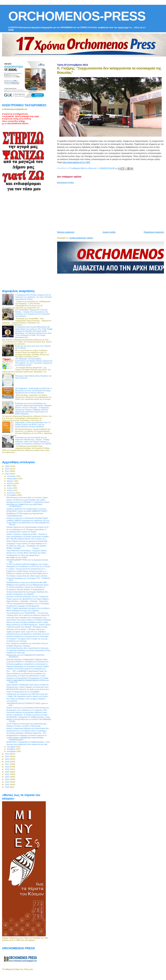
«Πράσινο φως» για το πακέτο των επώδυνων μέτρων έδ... (28, 615)
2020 (7, 772)
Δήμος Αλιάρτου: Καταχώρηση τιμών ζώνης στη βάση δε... (28, 685)
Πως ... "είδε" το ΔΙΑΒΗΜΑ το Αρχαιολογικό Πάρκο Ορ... (27, 671)
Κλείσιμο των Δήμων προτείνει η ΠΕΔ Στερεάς (24, 726)
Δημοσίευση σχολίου (65, 182)
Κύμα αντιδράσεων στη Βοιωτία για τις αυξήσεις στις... (27, 673)
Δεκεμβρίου (12, 751)
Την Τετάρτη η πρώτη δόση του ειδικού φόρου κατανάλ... (27, 576)
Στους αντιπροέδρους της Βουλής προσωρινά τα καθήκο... (28, 536)
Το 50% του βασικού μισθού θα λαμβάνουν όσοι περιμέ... (28, 564)
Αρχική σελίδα (109, 232)
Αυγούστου (12, 493)
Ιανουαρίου (12, 476)
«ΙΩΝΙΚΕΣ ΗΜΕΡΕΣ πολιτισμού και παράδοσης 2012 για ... (29, 520)
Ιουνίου (10, 488)
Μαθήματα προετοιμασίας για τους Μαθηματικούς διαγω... (28, 585)
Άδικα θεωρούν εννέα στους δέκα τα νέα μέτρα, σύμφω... (28, 497)
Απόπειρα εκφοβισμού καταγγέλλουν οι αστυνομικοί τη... (27, 664)
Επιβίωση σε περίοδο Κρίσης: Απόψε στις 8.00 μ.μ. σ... (27, 571)
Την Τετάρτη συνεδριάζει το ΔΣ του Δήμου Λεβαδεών (26, 699)
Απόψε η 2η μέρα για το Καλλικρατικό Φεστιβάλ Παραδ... (28, 518)
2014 (7, 756)
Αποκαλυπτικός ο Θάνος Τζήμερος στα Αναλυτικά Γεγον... (28, 687)
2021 (7, 774)
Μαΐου (10, 486)
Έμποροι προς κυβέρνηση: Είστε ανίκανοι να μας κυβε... (28, 744)
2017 (7, 764)
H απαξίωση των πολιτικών (17, 641)
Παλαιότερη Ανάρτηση (154, 232)
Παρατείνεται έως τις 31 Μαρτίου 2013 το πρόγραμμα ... (27, 731)
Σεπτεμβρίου (12, 495)
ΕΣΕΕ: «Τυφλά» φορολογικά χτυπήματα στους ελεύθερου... (29, 608)
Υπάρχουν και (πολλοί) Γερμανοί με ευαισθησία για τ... (27, 669)
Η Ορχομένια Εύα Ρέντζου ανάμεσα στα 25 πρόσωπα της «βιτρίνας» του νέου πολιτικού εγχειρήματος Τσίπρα (34, 297)
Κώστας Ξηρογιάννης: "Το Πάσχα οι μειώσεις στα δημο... (28, 715)
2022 (7, 777)
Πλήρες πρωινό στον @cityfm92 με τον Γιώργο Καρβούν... (28, 599)
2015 (7, 759)
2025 (7, 784)
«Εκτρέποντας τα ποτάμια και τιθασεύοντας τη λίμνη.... (27, 676)
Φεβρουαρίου (13, 479)
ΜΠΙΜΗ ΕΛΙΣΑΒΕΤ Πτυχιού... (23, 548)
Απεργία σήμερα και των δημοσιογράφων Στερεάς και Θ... (28, 527)
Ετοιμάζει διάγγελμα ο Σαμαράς (18, 646)
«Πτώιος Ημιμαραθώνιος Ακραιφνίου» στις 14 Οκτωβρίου (28, 604)
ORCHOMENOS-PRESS (77, 16)
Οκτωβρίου (12, 747)
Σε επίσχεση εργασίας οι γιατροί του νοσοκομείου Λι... (26, 587)
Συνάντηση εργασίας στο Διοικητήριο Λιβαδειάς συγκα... (27, 712)
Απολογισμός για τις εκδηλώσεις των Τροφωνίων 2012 (27, 710)
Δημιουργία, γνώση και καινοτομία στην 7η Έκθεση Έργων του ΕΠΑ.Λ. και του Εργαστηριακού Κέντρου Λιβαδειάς (33, 424)
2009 (7, 466)
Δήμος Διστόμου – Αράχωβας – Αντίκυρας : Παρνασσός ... (28, 601)
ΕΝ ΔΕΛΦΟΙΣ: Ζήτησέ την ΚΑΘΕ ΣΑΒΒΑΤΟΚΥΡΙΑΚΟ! (27, 511)
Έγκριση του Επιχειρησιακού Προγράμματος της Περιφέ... (28, 678)
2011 (7, 471)
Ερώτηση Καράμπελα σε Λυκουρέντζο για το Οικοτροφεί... (28, 636)
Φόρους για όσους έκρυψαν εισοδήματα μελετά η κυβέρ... (28, 622)
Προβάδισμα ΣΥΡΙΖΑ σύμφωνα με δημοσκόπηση (25, 513)
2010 (7, 469)
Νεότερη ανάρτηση (66, 232)
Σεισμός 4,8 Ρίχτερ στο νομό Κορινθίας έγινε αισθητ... (26, 500)
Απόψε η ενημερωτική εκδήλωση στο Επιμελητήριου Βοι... (28, 728)
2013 (7, 754)
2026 (7, 787)
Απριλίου (11, 483)
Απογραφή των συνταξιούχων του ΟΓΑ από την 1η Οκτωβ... (29, 566)
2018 (7, 767)
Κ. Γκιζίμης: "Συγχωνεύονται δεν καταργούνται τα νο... (26, 569)
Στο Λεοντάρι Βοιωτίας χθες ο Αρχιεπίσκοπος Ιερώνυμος (27, 648)
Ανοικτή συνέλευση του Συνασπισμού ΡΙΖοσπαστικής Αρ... (28, 708)
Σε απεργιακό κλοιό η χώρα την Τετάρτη (21, 532)
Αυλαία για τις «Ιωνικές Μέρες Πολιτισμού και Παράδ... (27, 553)
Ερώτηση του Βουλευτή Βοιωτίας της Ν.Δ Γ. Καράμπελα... (28, 596)
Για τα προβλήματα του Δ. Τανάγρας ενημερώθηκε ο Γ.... (27, 529)
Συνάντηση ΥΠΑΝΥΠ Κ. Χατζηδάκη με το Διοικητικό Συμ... (28, 662)
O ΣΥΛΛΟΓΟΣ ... (13, 701)
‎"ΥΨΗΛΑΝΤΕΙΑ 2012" (15, 516)
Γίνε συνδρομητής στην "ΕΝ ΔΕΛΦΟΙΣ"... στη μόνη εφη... (28, 613)
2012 (7, 474)
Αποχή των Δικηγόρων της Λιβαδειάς (20, 594)
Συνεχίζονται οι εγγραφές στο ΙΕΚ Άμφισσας (23, 606)
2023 (7, 779)
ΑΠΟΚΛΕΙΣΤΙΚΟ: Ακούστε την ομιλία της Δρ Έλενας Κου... (28, 689)
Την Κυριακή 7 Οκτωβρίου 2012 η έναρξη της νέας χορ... (28, 639)
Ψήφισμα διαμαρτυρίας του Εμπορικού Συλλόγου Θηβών (28, 666)
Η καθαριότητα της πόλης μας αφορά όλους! (23, 555)
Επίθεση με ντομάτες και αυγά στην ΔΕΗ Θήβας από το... (28, 573)
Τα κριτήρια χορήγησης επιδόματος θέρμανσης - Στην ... (27, 733)
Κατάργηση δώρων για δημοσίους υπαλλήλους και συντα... (28, 634)
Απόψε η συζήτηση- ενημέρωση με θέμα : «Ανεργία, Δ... (27, 534)
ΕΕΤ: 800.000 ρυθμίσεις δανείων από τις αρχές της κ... (27, 539)
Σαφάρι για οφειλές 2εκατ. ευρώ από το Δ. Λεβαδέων (26, 632)
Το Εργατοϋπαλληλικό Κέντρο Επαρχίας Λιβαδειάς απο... (28, 592)
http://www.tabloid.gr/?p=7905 (76, 162)
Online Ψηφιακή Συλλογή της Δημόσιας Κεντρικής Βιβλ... (28, 541)
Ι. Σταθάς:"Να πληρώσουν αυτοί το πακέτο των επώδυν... (28, 696)
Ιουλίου (10, 490)
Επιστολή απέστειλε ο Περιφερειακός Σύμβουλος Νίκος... (28, 659)
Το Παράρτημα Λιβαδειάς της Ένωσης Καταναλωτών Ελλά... (29, 650)
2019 (7, 769)
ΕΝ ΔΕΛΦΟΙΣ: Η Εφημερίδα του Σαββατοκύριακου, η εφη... (29, 717)
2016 (7, 762)
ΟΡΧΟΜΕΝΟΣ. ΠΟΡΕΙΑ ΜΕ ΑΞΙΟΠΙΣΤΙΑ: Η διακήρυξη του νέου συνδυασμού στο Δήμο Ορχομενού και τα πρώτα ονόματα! (34, 390)
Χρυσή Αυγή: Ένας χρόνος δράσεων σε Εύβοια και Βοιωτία (29, 620)
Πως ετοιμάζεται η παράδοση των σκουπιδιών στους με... (28, 643)
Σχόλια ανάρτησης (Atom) (81, 238)
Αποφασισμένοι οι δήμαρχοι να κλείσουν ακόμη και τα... (27, 735)
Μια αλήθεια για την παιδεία (17, 557)
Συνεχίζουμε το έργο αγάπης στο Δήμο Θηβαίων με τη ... (27, 544)
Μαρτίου (11, 481)
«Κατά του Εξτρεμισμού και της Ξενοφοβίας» (23, 692)
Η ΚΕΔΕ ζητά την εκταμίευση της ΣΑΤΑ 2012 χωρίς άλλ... (28, 694)
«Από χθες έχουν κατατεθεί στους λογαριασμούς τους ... (27, 618)
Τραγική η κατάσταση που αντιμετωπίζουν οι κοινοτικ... (27, 509)
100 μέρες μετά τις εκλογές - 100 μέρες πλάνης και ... (26, 629)
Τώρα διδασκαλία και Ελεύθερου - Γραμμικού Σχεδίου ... (27, 551)
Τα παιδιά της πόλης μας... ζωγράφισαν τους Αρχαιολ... (27, 546)
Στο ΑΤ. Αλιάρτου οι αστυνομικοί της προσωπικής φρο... (27, 724)
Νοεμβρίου (12, 749)
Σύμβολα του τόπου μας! (16, 653)
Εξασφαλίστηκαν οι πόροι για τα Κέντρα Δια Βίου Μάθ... (27, 582)
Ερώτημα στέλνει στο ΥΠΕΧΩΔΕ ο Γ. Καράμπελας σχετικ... (28, 502)
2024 (7, 782)
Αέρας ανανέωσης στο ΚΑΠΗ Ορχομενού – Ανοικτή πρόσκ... (29, 625)
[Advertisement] (111, 206)
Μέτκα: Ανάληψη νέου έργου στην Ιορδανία (22, 611)
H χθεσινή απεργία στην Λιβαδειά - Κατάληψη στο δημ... (27, 627)
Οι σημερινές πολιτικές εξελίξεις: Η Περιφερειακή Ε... (26, 589)
